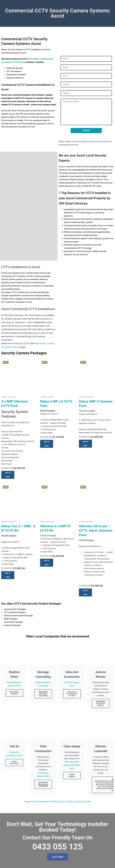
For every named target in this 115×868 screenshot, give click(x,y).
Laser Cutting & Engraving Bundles (76, 802)
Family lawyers (72, 775)
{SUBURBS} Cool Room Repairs (101, 703)
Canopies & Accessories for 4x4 (72, 694)
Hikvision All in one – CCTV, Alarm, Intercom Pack (96, 531)
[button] (8, 475)
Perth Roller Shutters (14, 693)
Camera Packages (8, 397)
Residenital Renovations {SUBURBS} (43, 784)
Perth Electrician (14, 763)
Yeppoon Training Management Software (42, 802)
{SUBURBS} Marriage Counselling (43, 694)
